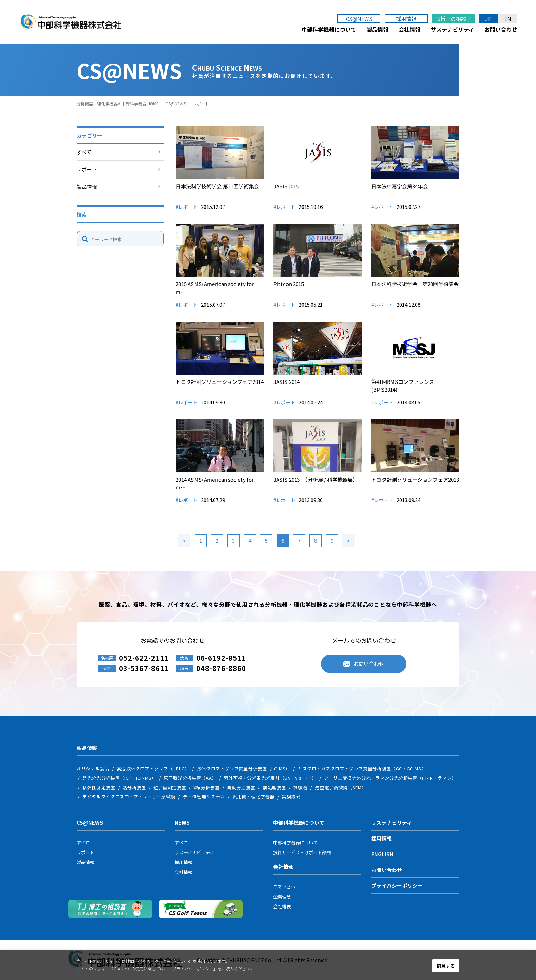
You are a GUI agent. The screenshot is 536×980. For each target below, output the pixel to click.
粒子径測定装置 (170, 787)
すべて (84, 152)
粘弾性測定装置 (99, 787)
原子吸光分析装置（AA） (190, 778)
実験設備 (291, 797)
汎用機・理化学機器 (253, 797)
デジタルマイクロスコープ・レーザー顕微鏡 (129, 797)
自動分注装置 (241, 787)
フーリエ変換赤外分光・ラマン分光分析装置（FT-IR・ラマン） (390, 778)
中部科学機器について (329, 29)
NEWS (182, 823)
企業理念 (282, 896)
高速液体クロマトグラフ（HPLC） (153, 769)
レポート (87, 169)
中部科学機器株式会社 (71, 22)
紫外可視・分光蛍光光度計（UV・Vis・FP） (270, 778)
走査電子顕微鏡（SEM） (340, 787)
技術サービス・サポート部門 (302, 852)
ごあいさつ (284, 887)
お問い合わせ (501, 29)
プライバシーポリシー (397, 885)
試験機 (300, 787)
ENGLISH (382, 854)
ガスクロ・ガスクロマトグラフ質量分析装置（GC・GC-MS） (362, 769)
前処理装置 (274, 787)
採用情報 (406, 19)
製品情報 (377, 29)
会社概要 (282, 906)
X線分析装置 (206, 787)
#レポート (187, 207)
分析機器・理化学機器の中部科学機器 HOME (118, 103)
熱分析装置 (134, 787)
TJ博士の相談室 (453, 19)
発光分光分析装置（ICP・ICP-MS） (119, 778)
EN (508, 19)
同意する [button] (446, 966)
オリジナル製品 (93, 769)
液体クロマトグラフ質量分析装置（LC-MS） (244, 769)
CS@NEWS (359, 19)
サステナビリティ (452, 29)
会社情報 (410, 29)
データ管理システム (204, 797)
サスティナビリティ (194, 852)
